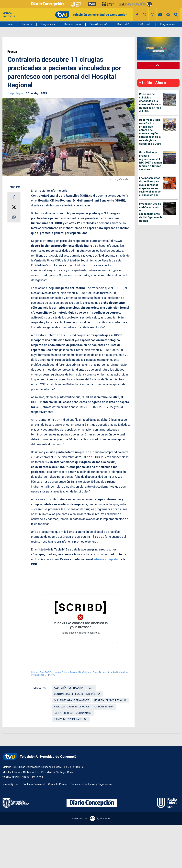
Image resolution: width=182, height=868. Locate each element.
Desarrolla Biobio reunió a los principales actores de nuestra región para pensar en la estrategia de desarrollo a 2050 (150, 132)
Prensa (26, 24)
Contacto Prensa (58, 784)
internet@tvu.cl (11, 784)
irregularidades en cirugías (72, 707)
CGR (91, 688)
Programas (47, 24)
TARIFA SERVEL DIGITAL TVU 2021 (23, 777)
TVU (53, 675)
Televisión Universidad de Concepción (40, 757)
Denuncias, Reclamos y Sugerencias (91, 784)
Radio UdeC (123, 24)
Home (10, 24)
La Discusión (145, 24)
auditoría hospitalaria (69, 688)
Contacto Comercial (34, 784)
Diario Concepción (99, 24)
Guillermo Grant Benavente (71, 700)
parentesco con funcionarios (73, 713)
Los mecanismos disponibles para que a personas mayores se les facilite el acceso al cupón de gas (150, 187)
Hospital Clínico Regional (110, 700)
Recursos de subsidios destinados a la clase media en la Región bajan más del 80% (150, 103)
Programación (168, 24)
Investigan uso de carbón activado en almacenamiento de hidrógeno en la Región (151, 212)
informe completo (106, 559)
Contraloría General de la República (77, 694)
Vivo (159, 65)
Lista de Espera (104, 707)
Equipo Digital (16, 93)
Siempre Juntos (73, 24)
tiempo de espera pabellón (71, 719)
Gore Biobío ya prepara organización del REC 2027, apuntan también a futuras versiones (150, 161)
